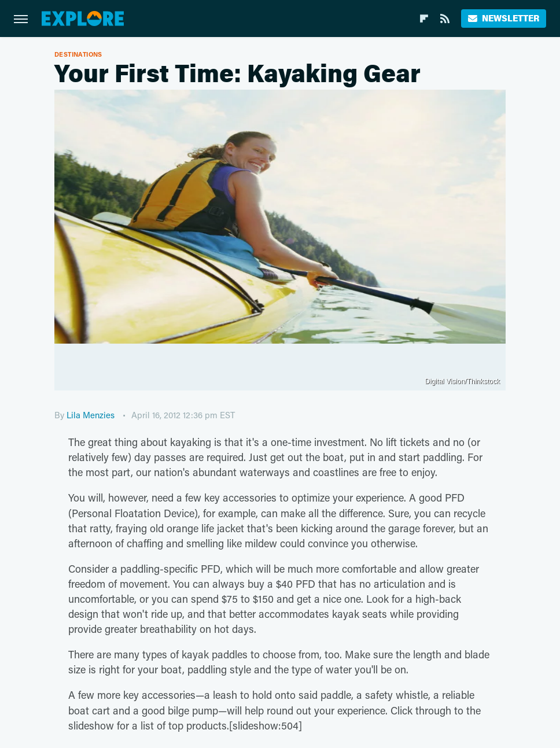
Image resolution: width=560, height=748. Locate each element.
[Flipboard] (424, 19)
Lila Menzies (91, 415)
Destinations (78, 54)
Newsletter (504, 18)
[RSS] (445, 19)
